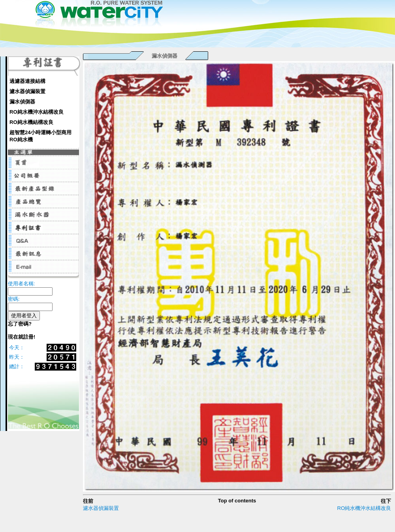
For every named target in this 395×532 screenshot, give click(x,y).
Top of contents (237, 501)
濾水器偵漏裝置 (27, 91)
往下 (386, 501)
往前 (88, 501)
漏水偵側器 (22, 102)
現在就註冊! (22, 337)
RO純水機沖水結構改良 (37, 112)
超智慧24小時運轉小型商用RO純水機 (40, 136)
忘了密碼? (20, 324)
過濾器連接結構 (27, 81)
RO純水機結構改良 (31, 122)
